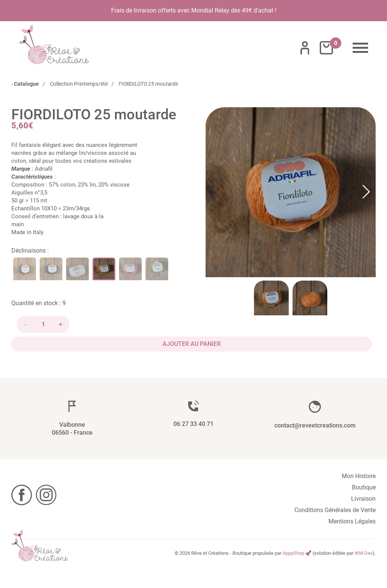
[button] (291, 192)
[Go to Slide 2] (310, 298)
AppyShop (293, 553)
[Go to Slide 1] (271, 298)
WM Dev (364, 553)
